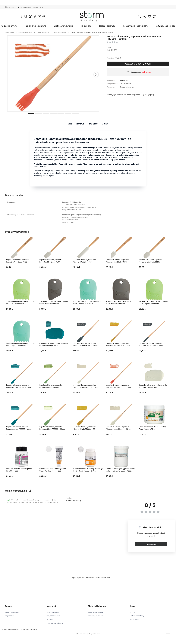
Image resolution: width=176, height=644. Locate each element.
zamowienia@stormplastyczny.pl (32, 7)
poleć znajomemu (134, 95)
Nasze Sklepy (134, 619)
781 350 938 (12, 7)
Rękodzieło (88, 26)
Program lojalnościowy (55, 623)
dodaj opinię (151, 544)
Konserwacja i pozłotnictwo (130, 26)
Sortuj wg (69, 498)
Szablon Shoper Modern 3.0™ (12, 629)
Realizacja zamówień (96, 616)
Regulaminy (9, 616)
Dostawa (80, 124)
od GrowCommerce (30, 629)
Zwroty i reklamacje (12, 612)
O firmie (132, 612)
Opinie (105, 124)
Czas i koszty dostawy (96, 612)
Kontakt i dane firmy (137, 616)
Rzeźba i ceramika (106, 26)
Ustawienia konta (53, 612)
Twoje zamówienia (53, 616)
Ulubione (50, 619)
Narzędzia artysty (24, 26)
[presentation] (96, 75)
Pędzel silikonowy (127, 87)
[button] (31, 113)
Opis (70, 124)
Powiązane (93, 124)
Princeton (124, 80)
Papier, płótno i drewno (46, 26)
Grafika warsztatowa (70, 26)
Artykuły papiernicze (155, 26)
